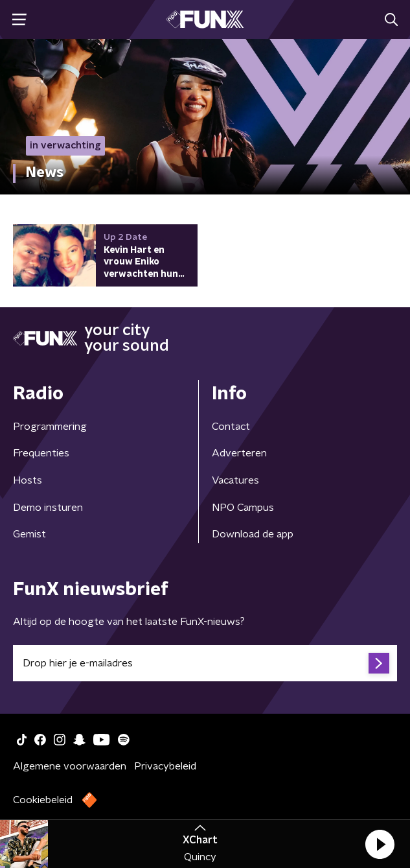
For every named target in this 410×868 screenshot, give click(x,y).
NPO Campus (243, 508)
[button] (380, 844)
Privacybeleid (165, 766)
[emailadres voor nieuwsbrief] (205, 663)
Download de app (253, 534)
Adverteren (239, 453)
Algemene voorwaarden (70, 766)
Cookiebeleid (43, 800)
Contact (231, 427)
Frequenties (41, 453)
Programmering (50, 427)
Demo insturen (48, 508)
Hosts (28, 480)
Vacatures (235, 480)
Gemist (29, 534)
